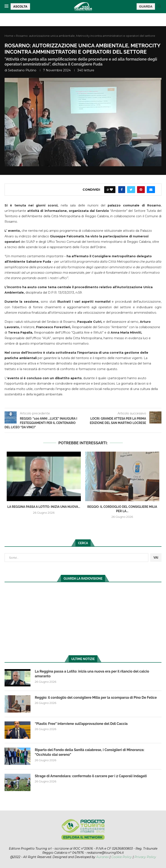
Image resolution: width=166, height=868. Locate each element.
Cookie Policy (122, 857)
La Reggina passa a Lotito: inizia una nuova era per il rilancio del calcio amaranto (93, 674)
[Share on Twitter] (131, 190)
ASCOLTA (20, 6)
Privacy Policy (145, 857)
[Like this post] (111, 190)
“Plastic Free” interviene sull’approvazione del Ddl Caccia (82, 724)
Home (9, 36)
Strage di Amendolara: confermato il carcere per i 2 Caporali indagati (91, 776)
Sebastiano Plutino (22, 70)
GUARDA (146, 6)
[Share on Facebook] (122, 190)
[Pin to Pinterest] (141, 190)
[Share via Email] (151, 190)
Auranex (102, 857)
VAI (156, 558)
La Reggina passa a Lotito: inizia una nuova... (44, 507)
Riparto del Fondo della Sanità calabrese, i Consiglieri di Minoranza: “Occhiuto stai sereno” (90, 752)
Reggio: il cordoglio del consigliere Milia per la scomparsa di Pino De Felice (97, 698)
